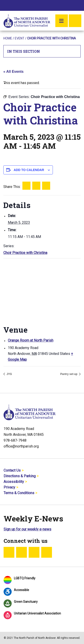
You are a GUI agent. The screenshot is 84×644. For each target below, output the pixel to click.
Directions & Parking (20, 476)
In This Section (42, 51)
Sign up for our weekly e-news (27, 529)
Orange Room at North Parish (31, 340)
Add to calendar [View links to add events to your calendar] (29, 170)
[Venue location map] (42, 291)
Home (8, 38)
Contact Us (12, 470)
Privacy (9, 487)
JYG (9, 374)
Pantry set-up (69, 374)
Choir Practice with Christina (25, 253)
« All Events (13, 72)
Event (20, 38)
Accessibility (14, 482)
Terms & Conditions (19, 493)
